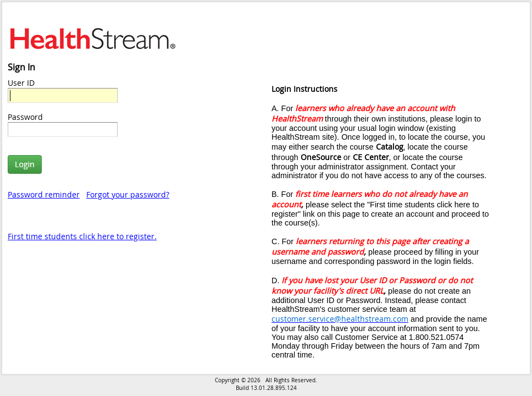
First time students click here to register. (82, 236)
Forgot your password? (128, 194)
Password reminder (44, 194)
